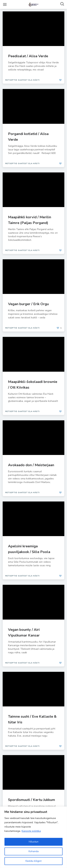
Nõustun (34, 842)
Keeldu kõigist (33, 861)
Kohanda (34, 851)
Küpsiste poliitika (31, 831)
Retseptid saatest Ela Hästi (23, 80)
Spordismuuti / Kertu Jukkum (32, 800)
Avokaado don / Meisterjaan (31, 465)
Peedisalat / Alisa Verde (28, 56)
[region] (33, 837)
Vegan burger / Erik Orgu (28, 304)
